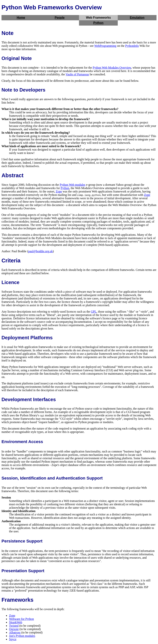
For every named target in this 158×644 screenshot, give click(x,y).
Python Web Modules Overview (112, 68)
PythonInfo (132, 46)
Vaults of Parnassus (77, 74)
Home (21, 18)
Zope (59, 191)
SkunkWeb (16, 622)
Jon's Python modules (22, 636)
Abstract (13, 175)
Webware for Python (21, 619)
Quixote (14, 629)
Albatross (15, 632)
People (60, 18)
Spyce (13, 639)
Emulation (137, 18)
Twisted (14, 626)
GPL (94, 312)
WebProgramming (105, 46)
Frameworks (17, 600)
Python (98, 23)
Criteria (11, 261)
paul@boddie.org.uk (41, 251)
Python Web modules (72, 185)
